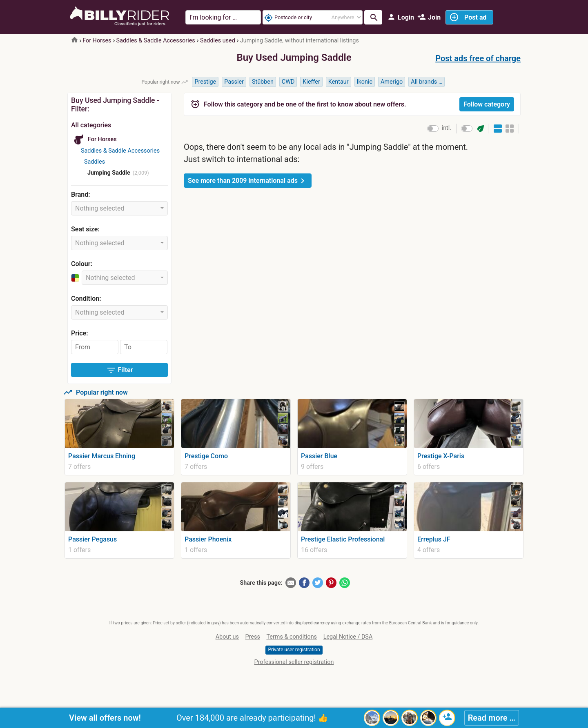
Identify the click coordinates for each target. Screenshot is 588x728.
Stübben (263, 82)
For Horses (97, 41)
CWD (288, 82)
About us (227, 637)
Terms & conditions (292, 637)
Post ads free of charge (478, 58)
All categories (91, 125)
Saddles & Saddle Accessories (156, 41)
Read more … (492, 718)
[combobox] (119, 208)
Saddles (95, 162)
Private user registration (294, 650)
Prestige (205, 82)
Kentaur (339, 82)
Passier (234, 82)
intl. (447, 128)
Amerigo (392, 82)
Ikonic (365, 82)
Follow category (487, 104)
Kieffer (311, 82)
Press (253, 637)
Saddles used (218, 41)
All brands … (427, 82)
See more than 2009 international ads (248, 181)
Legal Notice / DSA (348, 637)
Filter (120, 370)
